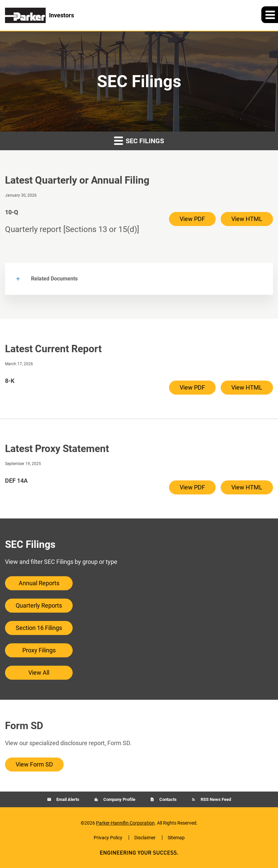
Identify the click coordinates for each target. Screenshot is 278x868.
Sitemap (176, 838)
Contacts (167, 799)
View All (39, 673)
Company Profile (119, 799)
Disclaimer (145, 838)
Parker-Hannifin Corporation (125, 823)
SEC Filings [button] (139, 140)
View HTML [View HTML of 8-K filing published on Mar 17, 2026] (247, 387)
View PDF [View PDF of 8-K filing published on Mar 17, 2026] (192, 387)
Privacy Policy (108, 838)
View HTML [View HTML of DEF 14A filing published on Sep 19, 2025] (247, 487)
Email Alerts (67, 799)
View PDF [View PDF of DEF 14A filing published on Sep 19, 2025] (192, 487)
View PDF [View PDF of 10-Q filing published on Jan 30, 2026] (192, 219)
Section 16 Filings (39, 628)
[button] (270, 15)
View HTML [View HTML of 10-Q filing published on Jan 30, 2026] (247, 219)
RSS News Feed (215, 799)
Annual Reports (39, 583)
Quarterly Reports (39, 605)
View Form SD (34, 764)
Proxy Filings (39, 650)
